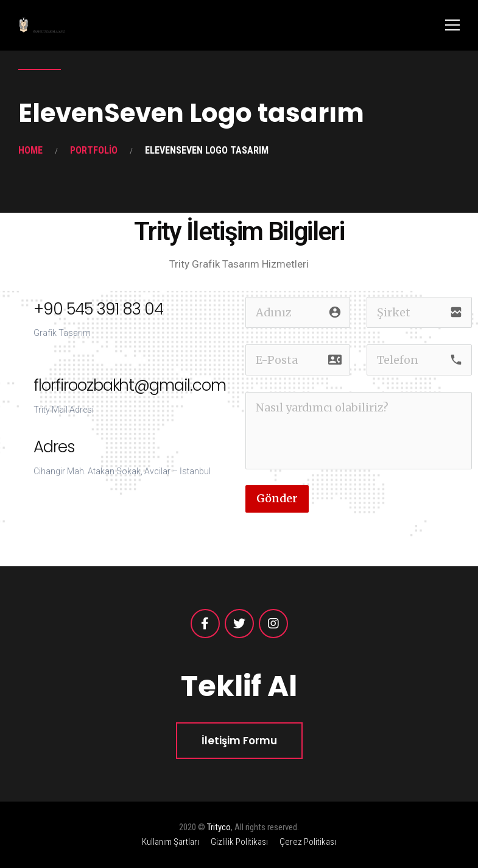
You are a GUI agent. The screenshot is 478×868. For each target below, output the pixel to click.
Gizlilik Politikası (239, 842)
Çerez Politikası (308, 842)
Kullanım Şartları (170, 842)
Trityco (219, 827)
